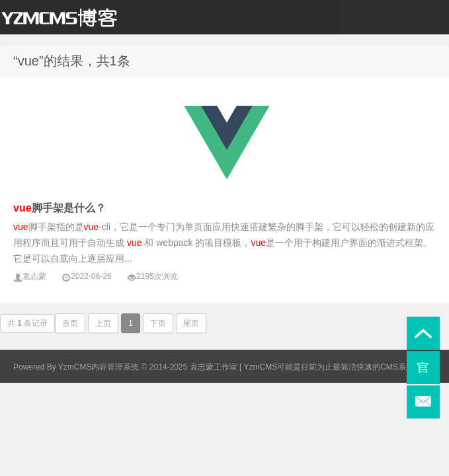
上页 (103, 323)
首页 (70, 323)
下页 (158, 323)
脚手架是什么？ (60, 208)
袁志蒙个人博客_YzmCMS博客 (66, 20)
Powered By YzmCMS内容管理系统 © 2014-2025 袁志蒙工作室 (125, 367)
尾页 (191, 323)
